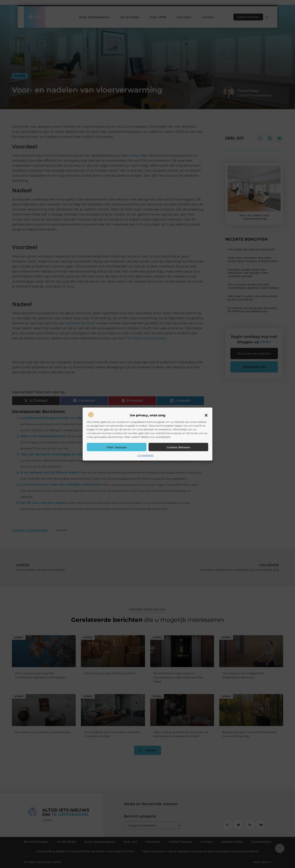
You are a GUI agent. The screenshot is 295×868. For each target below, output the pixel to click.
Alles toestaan (117, 447)
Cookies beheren (178, 447)
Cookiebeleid (145, 455)
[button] (206, 415)
